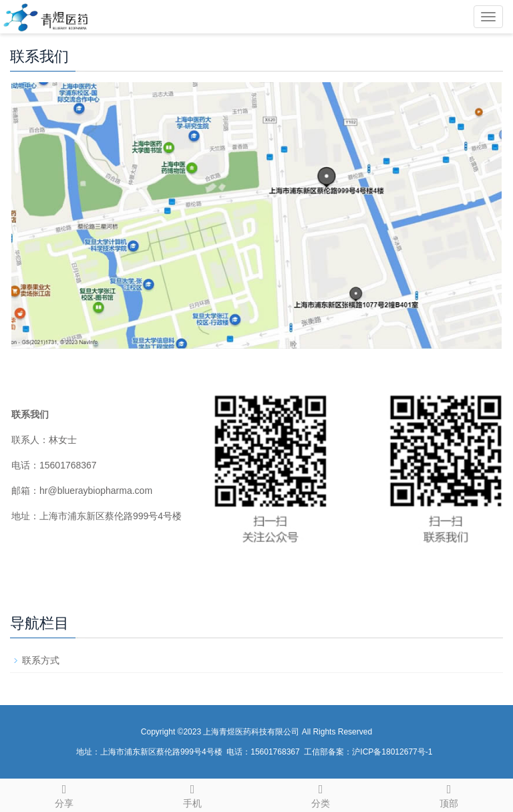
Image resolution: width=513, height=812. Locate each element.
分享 (64, 794)
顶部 (449, 794)
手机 (192, 794)
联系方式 (41, 660)
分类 (321, 794)
